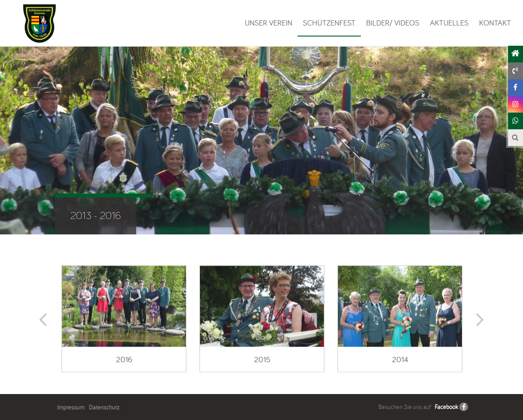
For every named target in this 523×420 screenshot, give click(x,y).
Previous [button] (44, 324)
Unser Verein (269, 23)
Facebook (446, 407)
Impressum (71, 407)
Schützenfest (329, 23)
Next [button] (479, 324)
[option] (124, 324)
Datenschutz (104, 407)
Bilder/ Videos (393, 23)
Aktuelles (449, 23)
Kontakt (495, 23)
